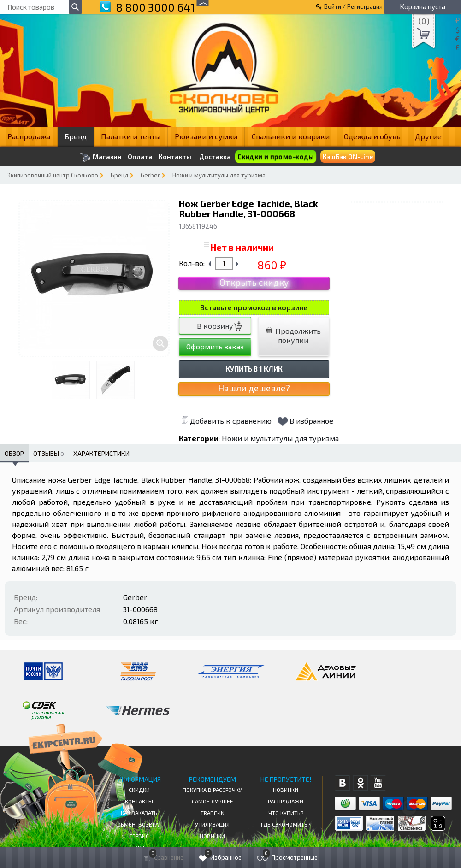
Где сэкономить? (286, 824)
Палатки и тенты (131, 136)
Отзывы (49, 453)
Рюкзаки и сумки (206, 136)
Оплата (140, 157)
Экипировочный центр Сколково (53, 175)
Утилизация (212, 824)
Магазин (101, 157)
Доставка (215, 156)
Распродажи (286, 801)
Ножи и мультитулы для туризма (219, 175)
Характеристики (101, 453)
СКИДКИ (139, 790)
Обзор (14, 453)
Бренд (76, 136)
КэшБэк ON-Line (348, 156)
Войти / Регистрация (353, 6)
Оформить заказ (215, 346)
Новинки (212, 836)
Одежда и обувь (372, 136)
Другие (428, 136)
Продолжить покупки (293, 335)
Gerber (150, 175)
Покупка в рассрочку (212, 790)
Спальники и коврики (291, 136)
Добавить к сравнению (226, 421)
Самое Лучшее (213, 801)
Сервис (139, 836)
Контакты (175, 157)
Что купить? (286, 813)
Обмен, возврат (139, 824)
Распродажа (29, 136)
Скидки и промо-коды (275, 156)
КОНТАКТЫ (139, 801)
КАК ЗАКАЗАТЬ (139, 813)
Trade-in (213, 813)
